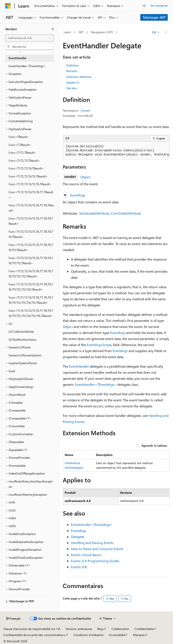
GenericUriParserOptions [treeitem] (25, 355)
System (85, 110)
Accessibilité (117, 635)
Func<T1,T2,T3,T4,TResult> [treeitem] (26, 168)
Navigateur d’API (102, 32)
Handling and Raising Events (92, 543)
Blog (100, 629)
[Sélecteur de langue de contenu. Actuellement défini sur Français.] (13, 619)
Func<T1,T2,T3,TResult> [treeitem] (24, 161)
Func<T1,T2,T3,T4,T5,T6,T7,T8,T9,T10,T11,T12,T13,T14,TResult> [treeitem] (31, 287)
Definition (73, 65)
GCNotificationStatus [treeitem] (23, 339)
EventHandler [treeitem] (18, 58)
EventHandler (79, 366)
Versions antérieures (79, 629)
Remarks (72, 71)
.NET (81, 32)
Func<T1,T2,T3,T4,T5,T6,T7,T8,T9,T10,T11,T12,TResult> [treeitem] (31, 261)
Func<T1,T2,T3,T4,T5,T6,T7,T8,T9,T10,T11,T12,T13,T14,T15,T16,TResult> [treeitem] (31, 313)
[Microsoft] (8, 6)
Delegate (78, 537)
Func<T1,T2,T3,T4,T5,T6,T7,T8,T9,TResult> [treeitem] (31, 221)
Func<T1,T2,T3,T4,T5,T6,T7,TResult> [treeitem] (31, 195)
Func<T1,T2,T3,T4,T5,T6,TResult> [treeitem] (30, 184)
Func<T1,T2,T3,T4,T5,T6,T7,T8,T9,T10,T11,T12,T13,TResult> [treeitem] (31, 274)
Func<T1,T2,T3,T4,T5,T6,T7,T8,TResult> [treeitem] (31, 208)
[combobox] (30, 38)
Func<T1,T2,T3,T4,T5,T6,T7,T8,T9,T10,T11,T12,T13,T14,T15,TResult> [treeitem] (31, 300)
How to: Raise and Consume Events (97, 549)
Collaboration (120, 629)
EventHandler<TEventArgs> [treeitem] (27, 66)
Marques (139, 635)
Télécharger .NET (154, 17)
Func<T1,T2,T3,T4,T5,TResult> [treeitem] (28, 176)
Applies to (73, 82)
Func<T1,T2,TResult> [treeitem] (22, 153)
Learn (67, 32)
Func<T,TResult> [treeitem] (20, 145)
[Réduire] (53, 29)
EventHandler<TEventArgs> (96, 384)
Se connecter (159, 6)
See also (72, 88)
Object (85, 177)
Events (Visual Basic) (86, 555)
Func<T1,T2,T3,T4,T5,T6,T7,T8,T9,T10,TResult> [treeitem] (31, 234)
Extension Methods (79, 77)
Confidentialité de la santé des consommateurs (34, 635)
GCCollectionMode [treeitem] (21, 331)
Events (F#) (79, 567)
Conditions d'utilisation (89, 635)
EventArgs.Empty (99, 345)
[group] (116, 151)
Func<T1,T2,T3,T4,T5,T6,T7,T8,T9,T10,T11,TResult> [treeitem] (31, 247)
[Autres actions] (166, 32)
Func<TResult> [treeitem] (19, 137)
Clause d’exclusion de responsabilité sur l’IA (32, 629)
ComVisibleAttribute (126, 213)
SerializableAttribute (94, 213)
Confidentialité (144, 629)
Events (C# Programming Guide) (95, 561)
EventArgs (78, 195)
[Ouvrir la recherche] (144, 6)
